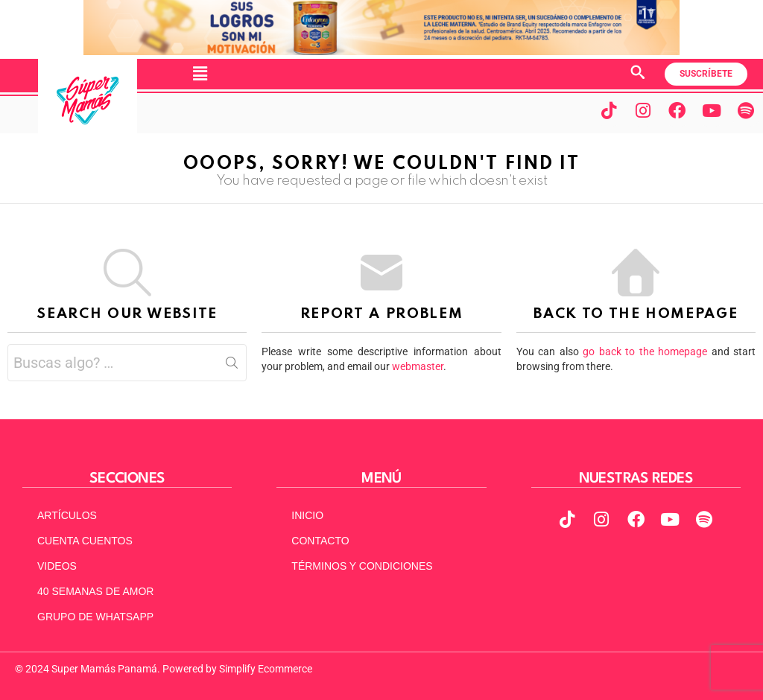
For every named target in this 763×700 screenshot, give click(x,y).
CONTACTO (320, 541)
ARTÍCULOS (67, 515)
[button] (200, 74)
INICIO (307, 515)
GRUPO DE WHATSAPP (95, 617)
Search (232, 366)
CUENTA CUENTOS (85, 541)
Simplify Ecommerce (266, 669)
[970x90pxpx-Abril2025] (381, 51)
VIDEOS (57, 566)
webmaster (418, 366)
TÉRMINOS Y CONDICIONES (362, 566)
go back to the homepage (645, 351)
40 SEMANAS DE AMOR (95, 591)
